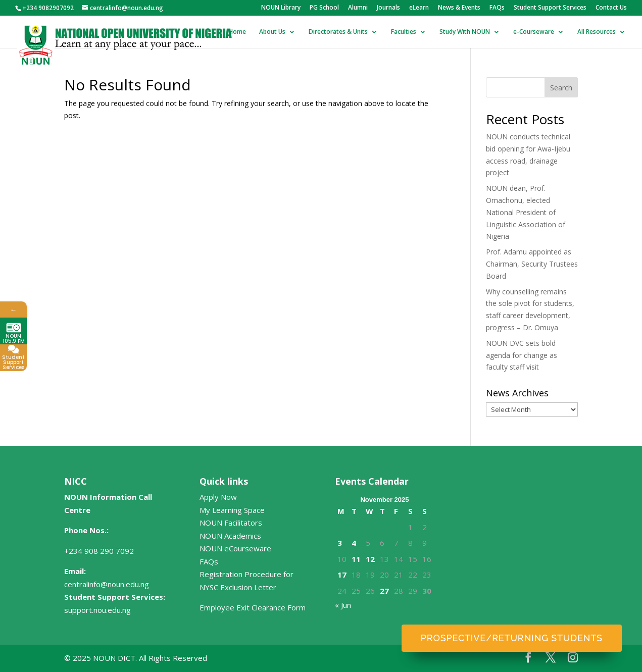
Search (561, 88)
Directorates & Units (338, 32)
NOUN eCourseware (235, 548)
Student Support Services (550, 8)
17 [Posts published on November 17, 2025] (342, 575)
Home (237, 32)
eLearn (419, 8)
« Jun (343, 605)
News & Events (459, 8)
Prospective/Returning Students (512, 638)
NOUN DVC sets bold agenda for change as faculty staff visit (522, 355)
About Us (272, 32)
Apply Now (218, 497)
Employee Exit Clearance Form (253, 607)
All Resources (597, 32)
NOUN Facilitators (231, 523)
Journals (388, 8)
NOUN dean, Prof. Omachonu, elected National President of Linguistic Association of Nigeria (526, 212)
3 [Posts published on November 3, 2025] (340, 543)
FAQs (497, 8)
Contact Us (611, 8)
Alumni (358, 8)
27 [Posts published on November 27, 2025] (384, 591)
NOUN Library (281, 8)
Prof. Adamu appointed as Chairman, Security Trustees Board (532, 264)
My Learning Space (232, 510)
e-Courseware (534, 32)
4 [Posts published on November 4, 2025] (354, 543)
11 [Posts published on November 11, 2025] (356, 559)
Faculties (404, 32)
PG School (324, 8)
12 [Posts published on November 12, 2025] (370, 559)
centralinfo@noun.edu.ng (107, 584)
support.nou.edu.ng (97, 610)
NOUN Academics (230, 536)
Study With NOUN (465, 32)
